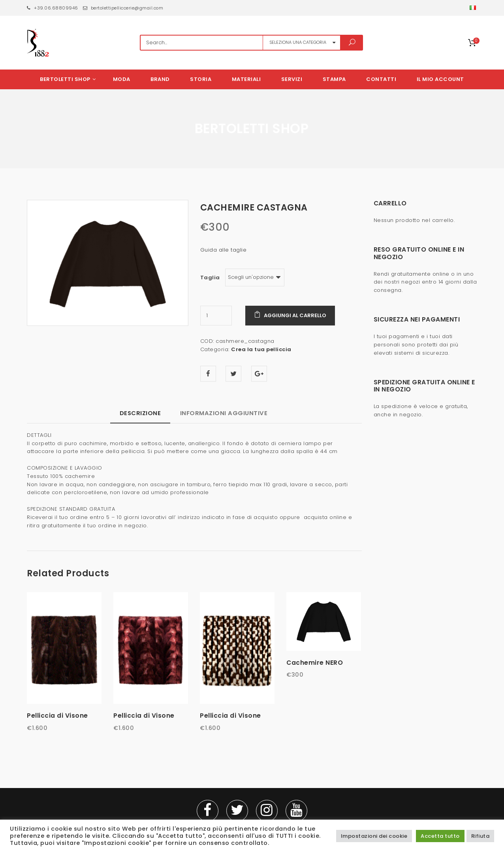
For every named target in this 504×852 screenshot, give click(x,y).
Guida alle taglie (224, 250)
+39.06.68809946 (53, 8)
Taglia (210, 277)
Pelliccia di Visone (57, 716)
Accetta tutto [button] (440, 836)
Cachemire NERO (315, 663)
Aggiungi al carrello (295, 315)
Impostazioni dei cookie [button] (374, 836)
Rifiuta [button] (480, 836)
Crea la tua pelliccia (261, 349)
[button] (473, 8)
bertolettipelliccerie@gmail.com (123, 8)
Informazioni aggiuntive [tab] (224, 413)
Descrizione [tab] (140, 413)
